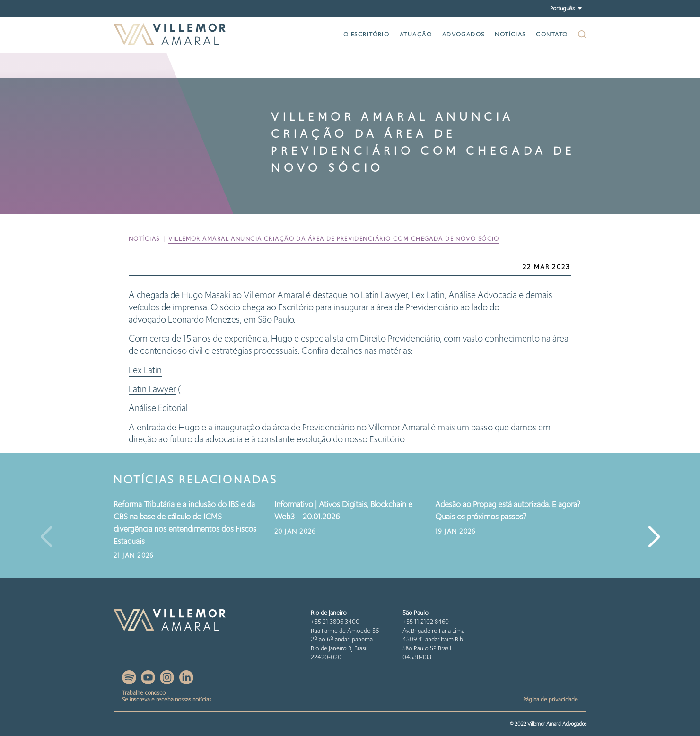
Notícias (510, 34)
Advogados (464, 34)
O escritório (366, 34)
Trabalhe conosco (144, 693)
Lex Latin (145, 370)
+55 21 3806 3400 (335, 622)
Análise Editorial (158, 408)
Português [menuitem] (562, 8)
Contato (552, 34)
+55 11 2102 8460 (426, 622)
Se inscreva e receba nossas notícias (167, 699)
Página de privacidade (551, 699)
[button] (654, 537)
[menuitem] (566, 8)
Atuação (416, 34)
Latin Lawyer (152, 389)
